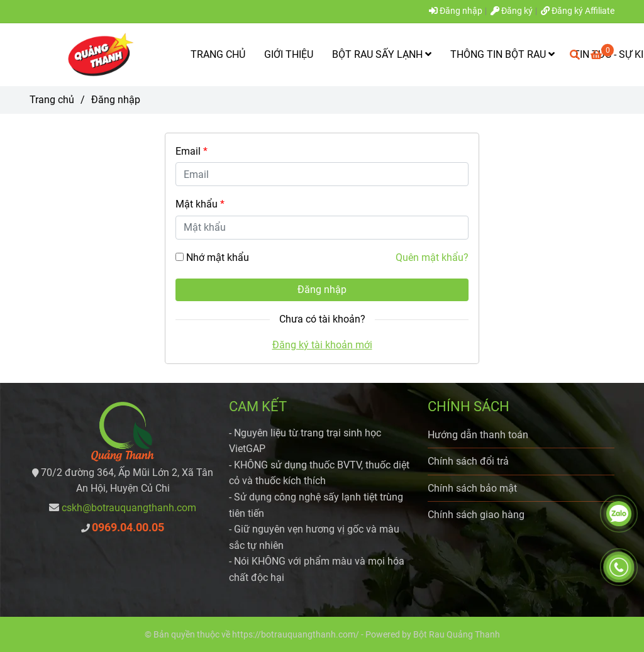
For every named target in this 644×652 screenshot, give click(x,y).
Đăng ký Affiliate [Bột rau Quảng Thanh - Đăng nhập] (578, 11)
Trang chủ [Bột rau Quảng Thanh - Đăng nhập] (52, 100)
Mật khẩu (200, 204)
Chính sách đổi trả (468, 461)
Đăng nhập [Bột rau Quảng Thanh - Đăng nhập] (456, 11)
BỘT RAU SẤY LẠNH (382, 54)
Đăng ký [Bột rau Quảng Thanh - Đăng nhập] (512, 11)
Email (192, 151)
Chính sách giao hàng (476, 515)
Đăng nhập (322, 290)
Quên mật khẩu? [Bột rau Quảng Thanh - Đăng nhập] (432, 257)
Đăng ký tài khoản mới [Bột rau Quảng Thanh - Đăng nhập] (322, 345)
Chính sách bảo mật (472, 488)
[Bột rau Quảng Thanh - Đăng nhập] (96, 55)
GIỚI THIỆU (289, 54)
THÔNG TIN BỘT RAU (502, 54)
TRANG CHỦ (218, 54)
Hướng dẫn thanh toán (478, 435)
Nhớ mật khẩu (218, 257)
